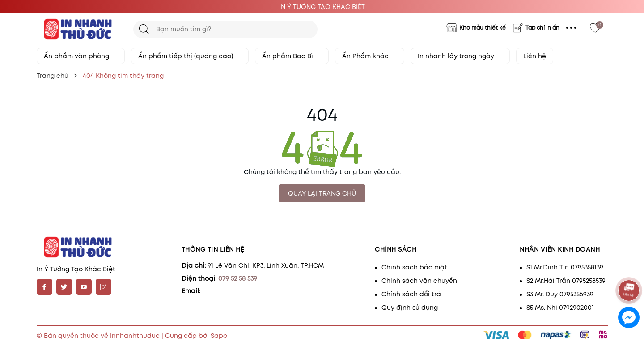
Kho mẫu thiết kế (483, 28)
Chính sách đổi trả (411, 294)
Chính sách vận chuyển (419, 281)
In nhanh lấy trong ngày (460, 56)
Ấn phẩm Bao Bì (292, 56)
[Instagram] (104, 287)
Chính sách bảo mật (414, 267)
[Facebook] (44, 287)
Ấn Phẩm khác (370, 56)
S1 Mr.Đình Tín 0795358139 (565, 267)
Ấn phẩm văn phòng (81, 56)
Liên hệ (535, 56)
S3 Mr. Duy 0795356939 (560, 294)
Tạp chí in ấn (542, 28)
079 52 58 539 (238, 278)
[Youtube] (84, 287)
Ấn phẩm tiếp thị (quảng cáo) (190, 56)
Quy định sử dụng (410, 308)
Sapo (219, 336)
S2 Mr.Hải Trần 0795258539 (566, 281)
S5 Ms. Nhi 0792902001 (560, 308)
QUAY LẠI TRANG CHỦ (322, 193)
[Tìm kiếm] (144, 29)
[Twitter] (64, 287)
